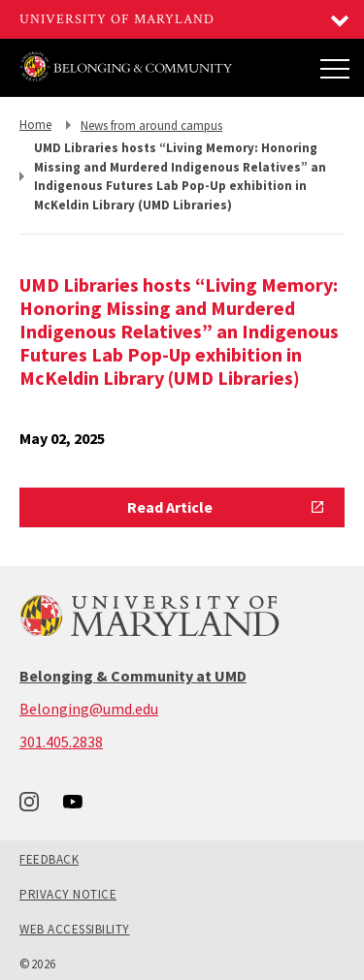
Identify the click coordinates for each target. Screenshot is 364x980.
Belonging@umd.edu (89, 709)
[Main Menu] (335, 68)
